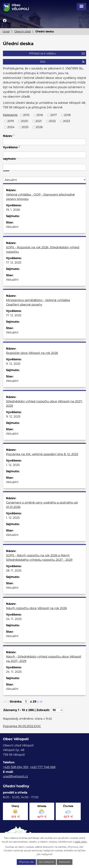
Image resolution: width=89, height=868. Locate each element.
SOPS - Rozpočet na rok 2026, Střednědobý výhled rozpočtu (43, 250)
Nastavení (65, 862)
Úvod (6, 31)
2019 (11, 121)
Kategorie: (10, 115)
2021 (39, 121)
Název (8, 136)
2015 (26, 115)
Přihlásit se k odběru (57, 53)
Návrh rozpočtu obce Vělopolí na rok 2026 (36, 608)
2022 (52, 121)
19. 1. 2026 (13, 210)
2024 (11, 127)
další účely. (81, 842)
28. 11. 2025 (14, 571)
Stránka (16, 702)
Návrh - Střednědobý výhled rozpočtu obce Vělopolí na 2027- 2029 (44, 659)
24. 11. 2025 (14, 619)
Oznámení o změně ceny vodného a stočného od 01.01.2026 (42, 505)
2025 (25, 127)
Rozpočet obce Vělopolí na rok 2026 (32, 353)
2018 (67, 115)
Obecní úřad (22, 31)
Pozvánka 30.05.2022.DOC (22, 726)
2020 (25, 121)
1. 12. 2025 (13, 465)
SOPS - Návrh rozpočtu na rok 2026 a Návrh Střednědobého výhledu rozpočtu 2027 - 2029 (39, 558)
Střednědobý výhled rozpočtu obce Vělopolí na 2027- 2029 (44, 404)
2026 (39, 127)
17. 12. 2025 (14, 263)
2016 (40, 115)
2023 (66, 121)
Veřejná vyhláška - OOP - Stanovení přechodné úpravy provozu (40, 197)
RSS (62, 62)
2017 (54, 115)
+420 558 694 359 (16, 767)
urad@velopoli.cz (15, 776)
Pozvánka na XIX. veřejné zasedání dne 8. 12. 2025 (42, 454)
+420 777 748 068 (42, 767)
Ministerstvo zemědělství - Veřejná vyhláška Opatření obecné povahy (38, 302)
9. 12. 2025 (13, 364)
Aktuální (12, 227)
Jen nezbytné (46, 862)
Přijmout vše (26, 862)
